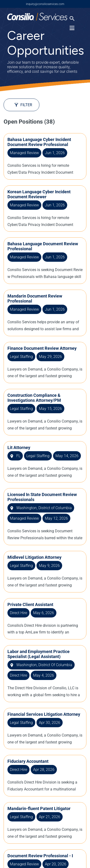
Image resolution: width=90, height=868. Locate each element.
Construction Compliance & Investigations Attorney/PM (34, 398)
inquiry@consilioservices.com (45, 4)
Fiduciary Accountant (28, 761)
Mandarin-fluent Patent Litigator (39, 808)
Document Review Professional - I (40, 856)
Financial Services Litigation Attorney (44, 714)
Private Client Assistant (30, 604)
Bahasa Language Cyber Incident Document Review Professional (39, 142)
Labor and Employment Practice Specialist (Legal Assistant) (39, 654)
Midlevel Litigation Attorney (34, 557)
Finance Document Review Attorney (42, 348)
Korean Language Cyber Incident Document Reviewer (39, 194)
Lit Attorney (19, 447)
